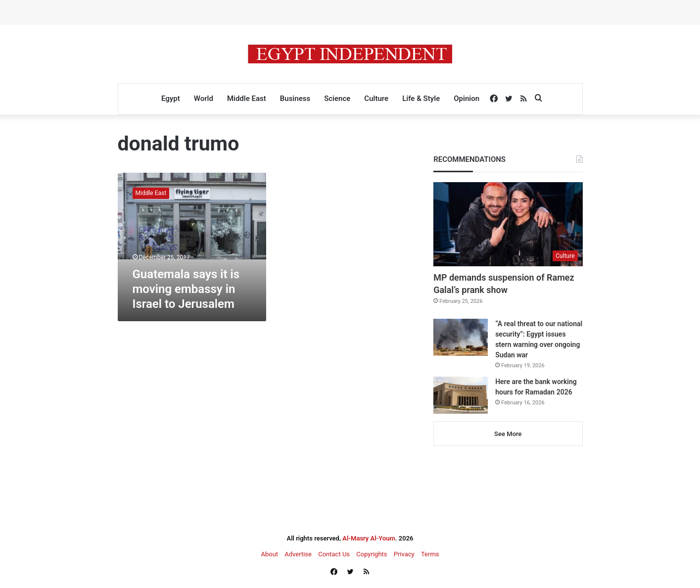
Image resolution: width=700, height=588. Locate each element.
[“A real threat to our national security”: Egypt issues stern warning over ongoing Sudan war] (461, 337)
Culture (376, 98)
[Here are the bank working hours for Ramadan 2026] (461, 395)
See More (508, 434)
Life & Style (421, 98)
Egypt (171, 98)
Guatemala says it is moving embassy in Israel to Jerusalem (186, 289)
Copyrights (372, 554)
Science (337, 98)
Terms (430, 554)
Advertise (298, 554)
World (204, 98)
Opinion (467, 98)
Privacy (404, 554)
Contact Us (334, 554)
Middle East (247, 98)
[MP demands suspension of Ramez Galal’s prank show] (508, 224)
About (269, 554)
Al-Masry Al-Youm (369, 538)
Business (295, 98)
